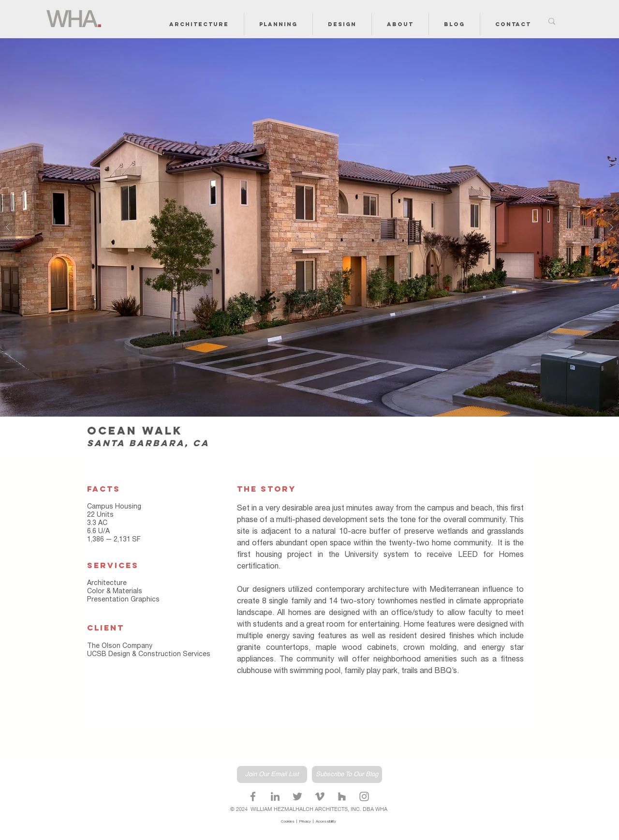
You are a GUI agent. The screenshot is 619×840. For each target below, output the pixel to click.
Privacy (306, 822)
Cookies (289, 822)
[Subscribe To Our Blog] (347, 774)
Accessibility (326, 822)
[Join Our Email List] (272, 774)
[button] (199, 24)
